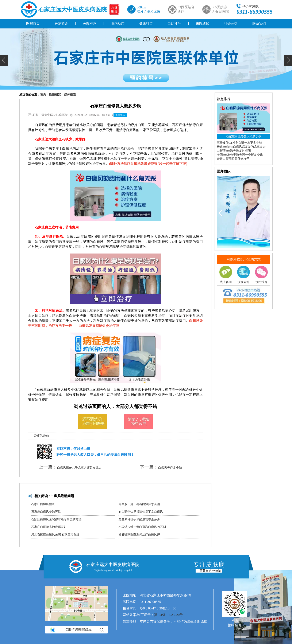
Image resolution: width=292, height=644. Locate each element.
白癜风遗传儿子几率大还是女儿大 (79, 468)
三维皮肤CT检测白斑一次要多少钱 (239, 143)
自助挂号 (174, 23)
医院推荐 (89, 23)
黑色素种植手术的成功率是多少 (139, 519)
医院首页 (33, 23)
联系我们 (259, 23)
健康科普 (146, 23)
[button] (4, 60)
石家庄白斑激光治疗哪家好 (49, 527)
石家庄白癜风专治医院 (46, 512)
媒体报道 (70, 95)
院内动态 (118, 23)
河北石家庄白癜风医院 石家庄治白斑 (55, 535)
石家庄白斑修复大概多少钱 (244, 136)
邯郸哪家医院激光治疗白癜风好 (139, 535)
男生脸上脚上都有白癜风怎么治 (139, 504)
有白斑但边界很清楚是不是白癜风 (141, 512)
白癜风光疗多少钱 (170, 468)
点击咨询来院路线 (76, 630)
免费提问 (120, 115)
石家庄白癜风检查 (43, 504)
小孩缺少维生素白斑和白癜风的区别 (142, 527)
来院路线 (203, 23)
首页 (43, 95)
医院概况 (55, 95)
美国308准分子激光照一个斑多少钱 (240, 155)
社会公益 (231, 23)
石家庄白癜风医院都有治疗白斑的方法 (56, 519)
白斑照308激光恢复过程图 (234, 151)
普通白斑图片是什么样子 (233, 159)
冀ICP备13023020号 (168, 615)
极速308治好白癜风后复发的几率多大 (241, 147)
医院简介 (61, 23)
